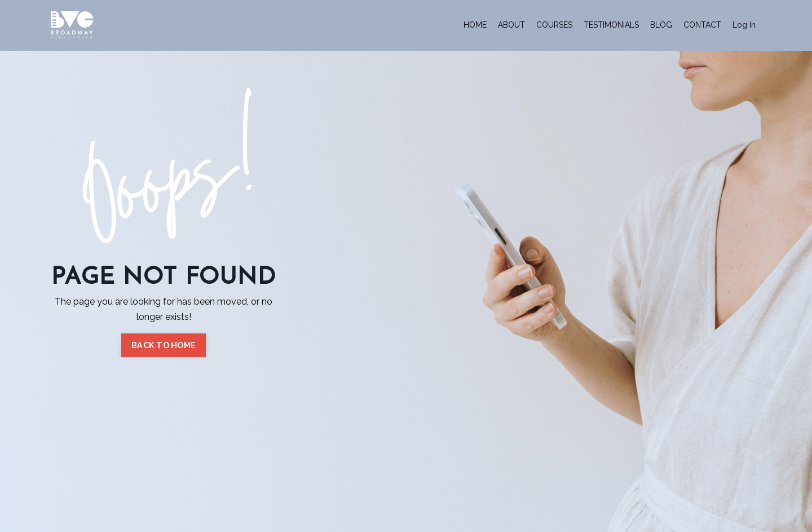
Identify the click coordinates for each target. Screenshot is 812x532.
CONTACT (702, 25)
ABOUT (511, 25)
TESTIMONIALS (611, 25)
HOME (475, 25)
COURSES (554, 25)
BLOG (661, 25)
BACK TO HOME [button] (164, 345)
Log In (744, 25)
